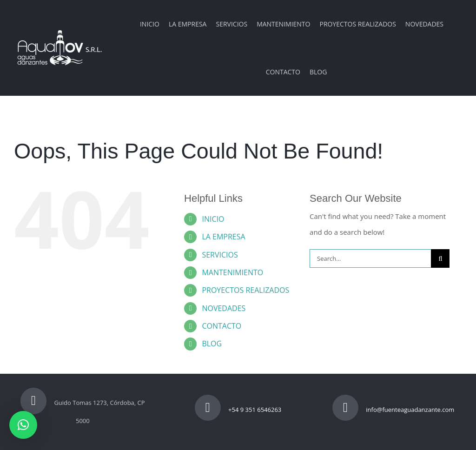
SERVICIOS (220, 255)
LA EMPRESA (223, 237)
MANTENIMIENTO (232, 272)
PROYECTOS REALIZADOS (245, 290)
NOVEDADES (224, 308)
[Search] (440, 258)
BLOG (212, 344)
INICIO (213, 219)
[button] (23, 425)
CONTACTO (221, 326)
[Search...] (370, 258)
